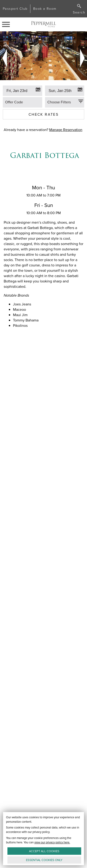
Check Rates (43, 114)
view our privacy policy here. (52, 842)
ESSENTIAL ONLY (44, 860)
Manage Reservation (66, 130)
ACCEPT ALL (44, 851)
